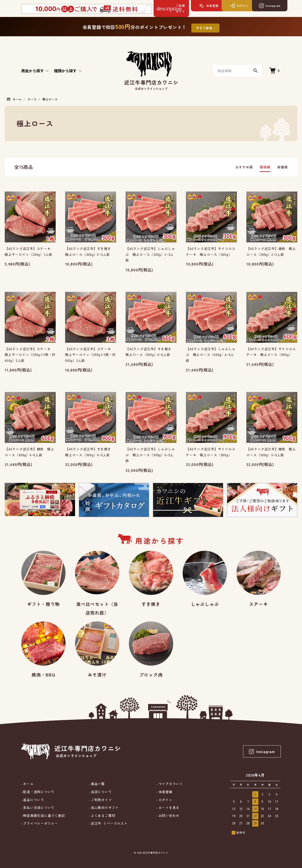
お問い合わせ (168, 816)
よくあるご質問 (102, 816)
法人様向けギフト (104, 808)
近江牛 (109, 823)
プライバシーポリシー (40, 823)
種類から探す (65, 71)
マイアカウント (170, 784)
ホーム (17, 99)
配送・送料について (38, 792)
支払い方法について (38, 808)
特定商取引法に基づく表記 (44, 816)
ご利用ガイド (101, 800)
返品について (33, 800)
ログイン (165, 800)
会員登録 (165, 792)
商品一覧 (97, 784)
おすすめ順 (244, 167)
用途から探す (33, 71)
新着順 (283, 167)
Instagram (262, 751)
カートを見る (168, 808)
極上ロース (50, 99)
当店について (101, 792)
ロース (32, 99)
